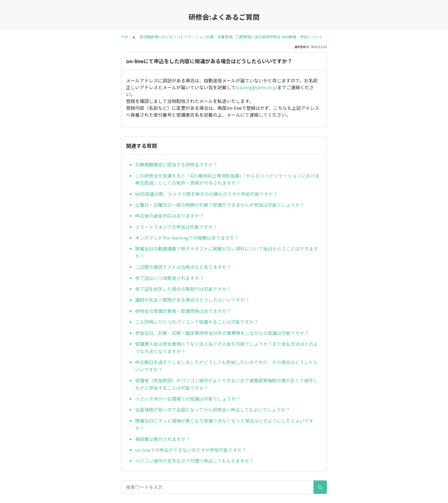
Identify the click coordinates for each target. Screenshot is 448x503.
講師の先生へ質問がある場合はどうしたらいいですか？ (192, 300)
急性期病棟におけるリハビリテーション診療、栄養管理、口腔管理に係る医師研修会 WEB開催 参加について (231, 37)
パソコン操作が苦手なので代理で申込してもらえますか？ (194, 461)
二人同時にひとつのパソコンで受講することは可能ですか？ (197, 322)
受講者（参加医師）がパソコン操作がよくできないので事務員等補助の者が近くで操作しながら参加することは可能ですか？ (226, 384)
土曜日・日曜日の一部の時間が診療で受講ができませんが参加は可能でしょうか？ (220, 205)
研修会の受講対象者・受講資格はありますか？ (183, 311)
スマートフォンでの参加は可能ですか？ (176, 227)
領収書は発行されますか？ (163, 439)
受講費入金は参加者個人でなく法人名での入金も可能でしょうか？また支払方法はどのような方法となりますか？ (227, 347)
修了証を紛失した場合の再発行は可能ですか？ (183, 289)
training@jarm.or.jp (256, 87)
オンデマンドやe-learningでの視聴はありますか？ (187, 238)
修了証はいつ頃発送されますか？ (169, 278)
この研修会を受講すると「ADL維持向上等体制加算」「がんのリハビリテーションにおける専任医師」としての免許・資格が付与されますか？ (227, 179)
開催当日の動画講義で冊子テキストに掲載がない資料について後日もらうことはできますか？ (227, 252)
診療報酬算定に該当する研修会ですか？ (176, 164)
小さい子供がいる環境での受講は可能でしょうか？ (188, 399)
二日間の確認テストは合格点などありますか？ (183, 267)
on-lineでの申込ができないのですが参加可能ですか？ (191, 450)
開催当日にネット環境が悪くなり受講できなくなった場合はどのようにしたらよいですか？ (224, 424)
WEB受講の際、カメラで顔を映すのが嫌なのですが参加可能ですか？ (206, 194)
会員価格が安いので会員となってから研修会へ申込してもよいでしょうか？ (213, 409)
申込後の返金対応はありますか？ (169, 216)
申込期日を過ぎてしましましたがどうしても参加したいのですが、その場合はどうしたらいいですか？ (226, 366)
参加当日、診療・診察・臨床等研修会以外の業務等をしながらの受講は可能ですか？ (222, 333)
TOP (125, 37)
